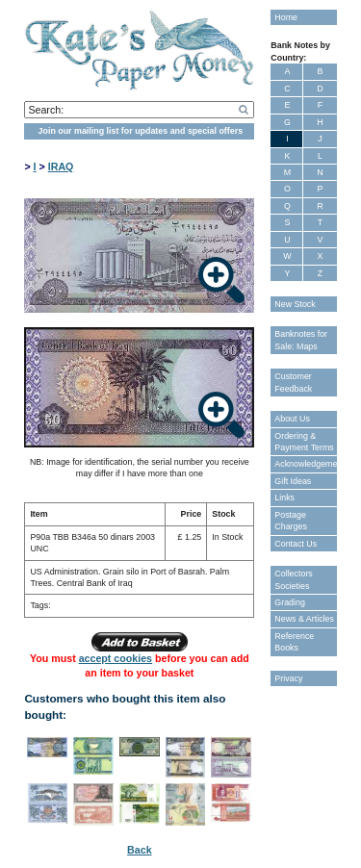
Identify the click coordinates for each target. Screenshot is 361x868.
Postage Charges (291, 521)
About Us (292, 419)
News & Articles (304, 619)
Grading (290, 602)
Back (139, 850)
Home (286, 17)
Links (284, 498)
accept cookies (116, 658)
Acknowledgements (305, 464)
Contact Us (296, 544)
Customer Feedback (293, 382)
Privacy (288, 678)
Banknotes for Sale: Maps (301, 340)
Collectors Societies (293, 579)
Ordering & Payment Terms (304, 442)
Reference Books (294, 642)
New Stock (295, 304)
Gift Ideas (293, 481)
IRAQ (61, 166)
